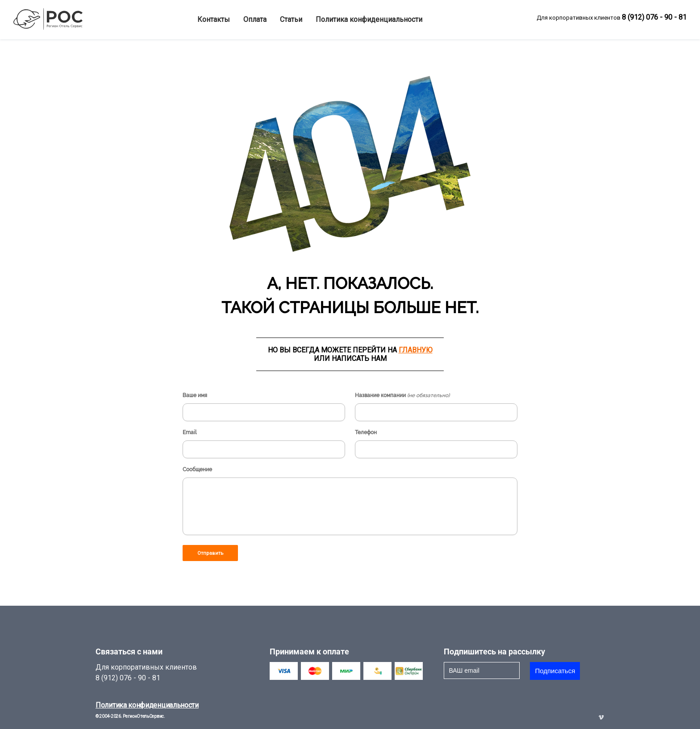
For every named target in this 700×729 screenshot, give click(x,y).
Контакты (214, 19)
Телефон (366, 432)
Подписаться (555, 671)
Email (190, 432)
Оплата (255, 19)
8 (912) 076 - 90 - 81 (654, 17)
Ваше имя (195, 395)
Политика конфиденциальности (369, 19)
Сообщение (197, 469)
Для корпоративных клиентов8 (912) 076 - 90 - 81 (146, 672)
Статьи (291, 19)
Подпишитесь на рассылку (494, 651)
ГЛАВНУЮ (416, 350)
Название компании (402, 395)
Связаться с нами (129, 651)
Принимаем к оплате (309, 651)
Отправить (210, 553)
